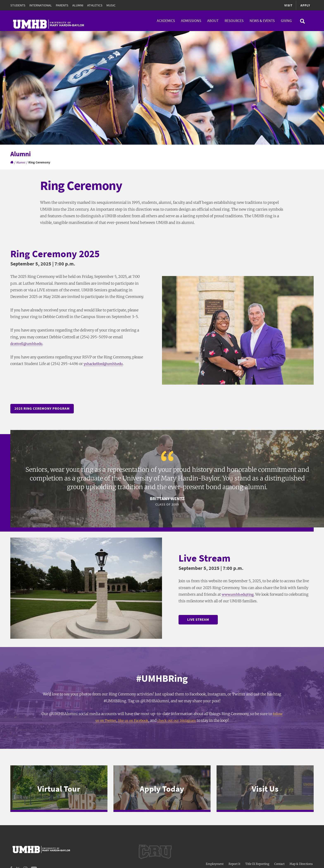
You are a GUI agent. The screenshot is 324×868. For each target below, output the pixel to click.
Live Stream (201, 620)
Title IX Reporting (257, 861)
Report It (234, 861)
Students (18, 5)
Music (111, 5)
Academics (166, 21)
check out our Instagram (180, 721)
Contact (279, 861)
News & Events (262, 21)
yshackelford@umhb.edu (106, 364)
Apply (305, 5)
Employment (215, 861)
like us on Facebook (132, 721)
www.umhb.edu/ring (240, 595)
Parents (62, 5)
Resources (234, 21)
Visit (288, 5)
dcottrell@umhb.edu (28, 344)
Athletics (95, 5)
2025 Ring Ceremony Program (44, 409)
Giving (286, 21)
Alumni (78, 5)
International (41, 5)
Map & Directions (301, 861)
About (213, 21)
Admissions (191, 21)
